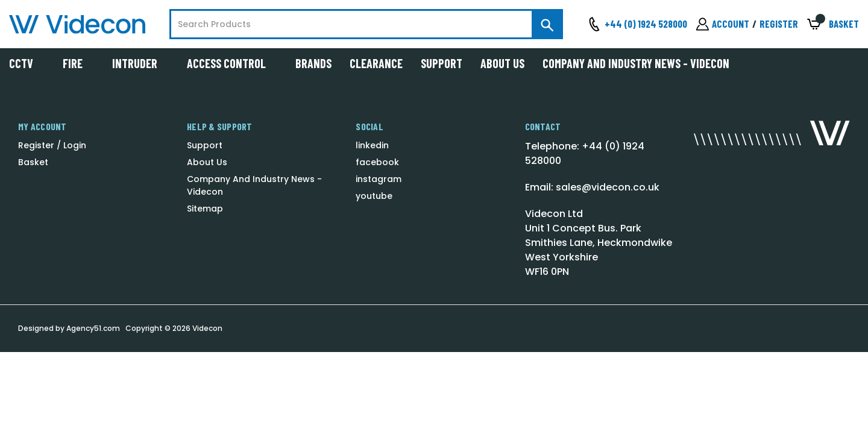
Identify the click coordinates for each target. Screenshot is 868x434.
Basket (33, 162)
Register (779, 24)
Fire (78, 63)
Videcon (207, 328)
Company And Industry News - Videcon (636, 63)
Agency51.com (93, 328)
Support (442, 63)
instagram (379, 179)
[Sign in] (723, 24)
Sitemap (205, 209)
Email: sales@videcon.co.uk (592, 187)
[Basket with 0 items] (833, 24)
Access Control (232, 63)
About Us (502, 63)
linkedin (372, 145)
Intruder (140, 63)
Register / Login (52, 145)
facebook (377, 162)
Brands (313, 63)
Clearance (376, 63)
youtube (374, 196)
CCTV (27, 63)
